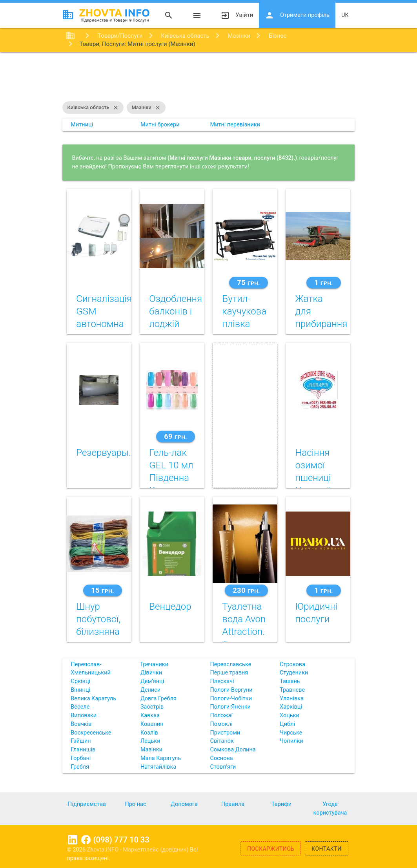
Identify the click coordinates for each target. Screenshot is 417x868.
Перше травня (229, 673)
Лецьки (150, 741)
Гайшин (81, 741)
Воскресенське (91, 733)
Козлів (149, 733)
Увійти (237, 15)
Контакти (327, 849)
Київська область (93, 108)
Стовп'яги (223, 767)
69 (175, 436)
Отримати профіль (297, 15)
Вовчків (81, 724)
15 (102, 590)
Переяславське (230, 664)
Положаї (221, 715)
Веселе (80, 707)
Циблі (287, 724)
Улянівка (292, 699)
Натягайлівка (158, 767)
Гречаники (154, 664)
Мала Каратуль (161, 758)
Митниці (82, 125)
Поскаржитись (271, 849)
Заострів (152, 707)
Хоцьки (290, 715)
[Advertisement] (208, 78)
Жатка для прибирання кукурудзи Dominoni (321, 324)
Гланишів (83, 750)
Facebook (86, 840)
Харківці (291, 707)
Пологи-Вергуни (231, 690)
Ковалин (152, 724)
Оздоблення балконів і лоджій (176, 311)
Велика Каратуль (93, 699)
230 (246, 590)
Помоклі (221, 724)
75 (248, 282)
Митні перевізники (235, 125)
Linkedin (73, 840)
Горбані (81, 758)
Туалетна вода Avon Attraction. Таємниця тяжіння (244, 632)
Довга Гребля (158, 699)
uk (345, 15)
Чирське (291, 733)
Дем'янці (152, 681)
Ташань (290, 681)
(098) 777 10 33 (121, 840)
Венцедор (170, 607)
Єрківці (80, 681)
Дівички (151, 673)
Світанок (222, 741)
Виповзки (84, 715)
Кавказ (150, 715)
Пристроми (225, 733)
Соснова (221, 758)
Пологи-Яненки (230, 707)
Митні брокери (160, 125)
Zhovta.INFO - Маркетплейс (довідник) (139, 850)
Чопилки (291, 741)
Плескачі (222, 681)
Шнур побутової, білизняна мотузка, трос (98, 632)
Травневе (292, 690)
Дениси (150, 690)
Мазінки (146, 108)
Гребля (80, 767)
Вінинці (80, 690)
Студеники (294, 673)
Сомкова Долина (233, 750)
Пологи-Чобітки (231, 699)
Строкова (292, 664)
